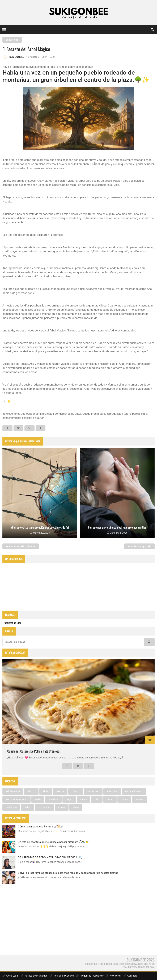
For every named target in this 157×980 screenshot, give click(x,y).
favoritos (53, 799)
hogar (69, 799)
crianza (60, 791)
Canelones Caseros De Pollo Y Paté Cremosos (34, 751)
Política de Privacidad (34, 976)
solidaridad (12, 40)
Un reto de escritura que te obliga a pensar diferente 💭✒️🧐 (53, 842)
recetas (139, 799)
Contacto (131, 976)
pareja (124, 799)
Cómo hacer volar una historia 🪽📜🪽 (41, 827)
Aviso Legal (10, 976)
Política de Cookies (62, 976)
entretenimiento (134, 791)
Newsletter (114, 976)
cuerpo (76, 791)
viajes (76, 807)
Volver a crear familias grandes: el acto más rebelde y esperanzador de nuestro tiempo (68, 873)
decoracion (93, 791)
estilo (38, 799)
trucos (62, 807)
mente (84, 799)
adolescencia (13, 791)
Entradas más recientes (21, 546)
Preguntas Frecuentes (90, 976)
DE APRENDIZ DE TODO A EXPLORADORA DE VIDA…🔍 (50, 857)
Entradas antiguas (139, 546)
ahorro (31, 791)
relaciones (11, 807)
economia (112, 791)
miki (97, 799)
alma (46, 791)
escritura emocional (16, 799)
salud (28, 807)
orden (110, 799)
